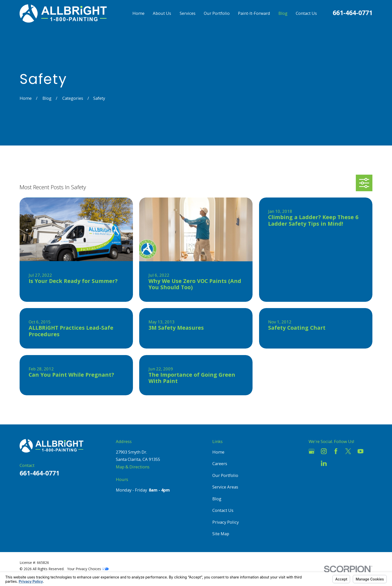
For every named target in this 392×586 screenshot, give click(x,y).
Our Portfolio (225, 475)
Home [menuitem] (138, 13)
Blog (217, 499)
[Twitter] (348, 451)
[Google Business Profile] (311, 451)
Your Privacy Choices (88, 569)
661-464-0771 (353, 13)
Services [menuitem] (188, 13)
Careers (220, 463)
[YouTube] (360, 451)
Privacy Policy (226, 522)
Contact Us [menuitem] (306, 13)
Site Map (221, 534)
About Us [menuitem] (162, 13)
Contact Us (223, 510)
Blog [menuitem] (283, 13)
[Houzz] (311, 463)
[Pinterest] (336, 463)
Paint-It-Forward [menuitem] (254, 13)
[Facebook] (336, 451)
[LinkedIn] (324, 463)
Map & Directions (133, 467)
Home (218, 452)
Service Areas (225, 487)
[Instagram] (324, 451)
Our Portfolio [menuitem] (217, 13)
